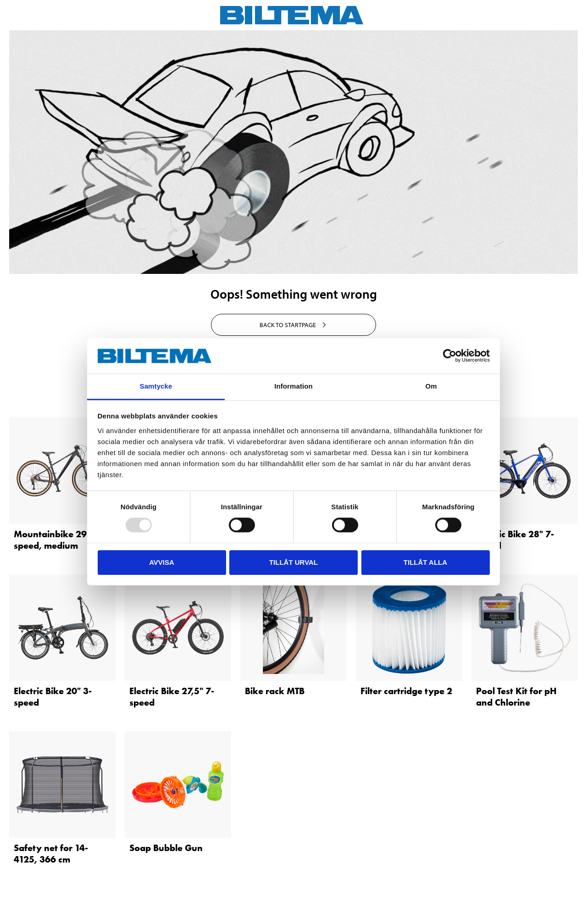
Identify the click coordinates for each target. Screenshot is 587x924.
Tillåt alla (425, 562)
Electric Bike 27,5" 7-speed (172, 697)
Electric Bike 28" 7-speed (515, 540)
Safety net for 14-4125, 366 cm (51, 854)
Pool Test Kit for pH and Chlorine (516, 697)
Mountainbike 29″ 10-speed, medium (60, 540)
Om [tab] (431, 386)
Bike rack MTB (275, 691)
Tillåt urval (293, 562)
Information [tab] (293, 386)
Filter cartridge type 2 (406, 691)
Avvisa (162, 562)
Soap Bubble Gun (166, 848)
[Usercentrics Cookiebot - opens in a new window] (450, 356)
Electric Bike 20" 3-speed (53, 697)
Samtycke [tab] (156, 386)
